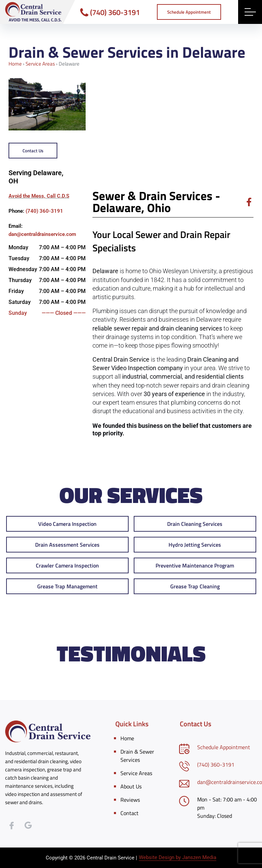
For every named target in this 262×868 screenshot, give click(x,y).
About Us (131, 786)
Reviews (130, 800)
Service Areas (40, 64)
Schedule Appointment (224, 747)
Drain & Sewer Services (137, 756)
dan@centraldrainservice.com (42, 234)
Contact (129, 813)
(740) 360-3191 (110, 12)
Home (15, 64)
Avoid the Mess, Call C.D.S (39, 196)
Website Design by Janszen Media (178, 857)
